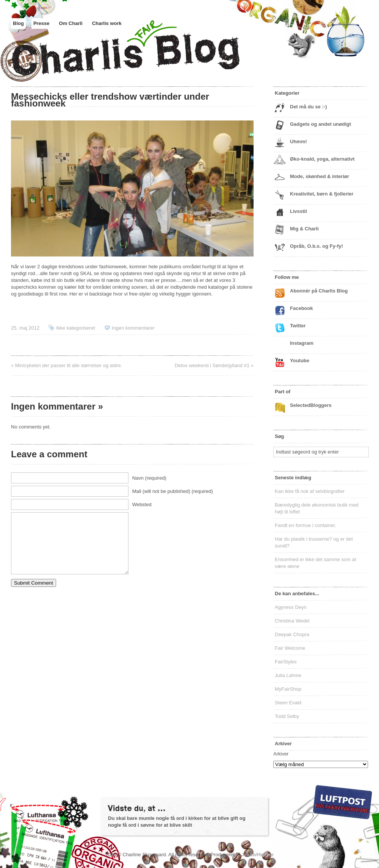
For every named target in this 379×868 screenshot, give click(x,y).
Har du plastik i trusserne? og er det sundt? (314, 542)
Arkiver (281, 754)
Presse (42, 23)
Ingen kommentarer (133, 328)
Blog (18, 23)
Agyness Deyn (291, 607)
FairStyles (286, 662)
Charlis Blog (144, 56)
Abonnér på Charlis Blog (319, 291)
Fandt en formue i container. (305, 525)
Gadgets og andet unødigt (320, 124)
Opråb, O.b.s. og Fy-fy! (316, 246)
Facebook (301, 308)
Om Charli (71, 23)
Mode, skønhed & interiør (319, 176)
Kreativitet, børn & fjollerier (322, 194)
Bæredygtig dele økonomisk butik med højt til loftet (317, 508)
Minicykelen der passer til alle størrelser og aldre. (69, 365)
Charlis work (107, 23)
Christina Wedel (292, 621)
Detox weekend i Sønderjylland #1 (212, 365)
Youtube (300, 360)
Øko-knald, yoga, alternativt (322, 159)
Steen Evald (288, 703)
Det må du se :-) (309, 107)
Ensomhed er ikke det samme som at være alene (316, 563)
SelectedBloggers (311, 405)
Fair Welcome (290, 648)
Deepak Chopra (292, 634)
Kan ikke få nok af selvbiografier (310, 491)
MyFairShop (288, 689)
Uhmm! (298, 142)
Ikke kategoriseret (76, 328)
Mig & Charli (304, 229)
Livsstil (298, 211)
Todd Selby (287, 716)
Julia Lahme (288, 675)
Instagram (302, 343)
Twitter (298, 326)
